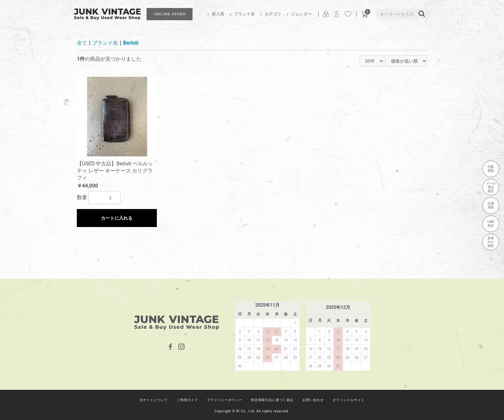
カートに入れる (117, 218)
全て (82, 43)
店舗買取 (491, 205)
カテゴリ (273, 14)
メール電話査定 (491, 187)
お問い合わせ (313, 400)
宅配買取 (491, 169)
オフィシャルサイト (349, 400)
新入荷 (218, 14)
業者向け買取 (491, 242)
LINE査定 (491, 224)
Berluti (131, 43)
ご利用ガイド (187, 400)
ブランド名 (244, 14)
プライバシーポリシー (225, 400)
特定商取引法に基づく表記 (272, 400)
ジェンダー (301, 14)
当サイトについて (154, 400)
